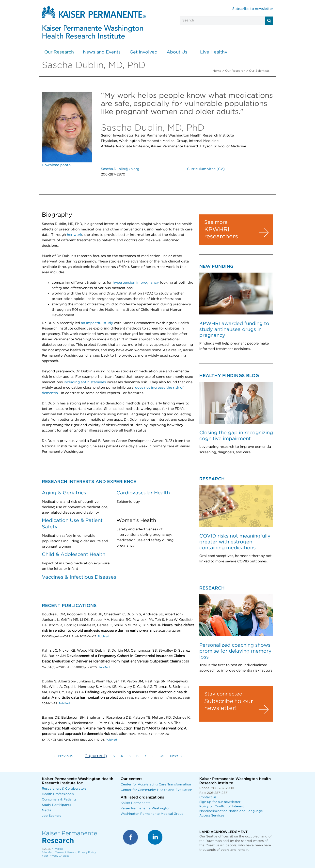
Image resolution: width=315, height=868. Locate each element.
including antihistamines (85, 382)
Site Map (47, 852)
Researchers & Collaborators (64, 789)
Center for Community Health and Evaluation (156, 790)
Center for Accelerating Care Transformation (156, 785)
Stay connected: (224, 694)
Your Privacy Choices (55, 856)
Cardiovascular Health (143, 493)
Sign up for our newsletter (220, 802)
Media (47, 810)
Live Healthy (214, 52)
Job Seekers (51, 816)
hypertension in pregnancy (136, 283)
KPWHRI (57, 849)
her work (75, 235)
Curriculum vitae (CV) (206, 169)
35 (162, 756)
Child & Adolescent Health (74, 555)
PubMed (103, 636)
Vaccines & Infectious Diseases (79, 577)
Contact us (208, 797)
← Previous (63, 756)
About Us (177, 52)
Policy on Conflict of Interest (222, 807)
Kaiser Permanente (136, 803)
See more (216, 222)
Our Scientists (259, 71)
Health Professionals (58, 794)
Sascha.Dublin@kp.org (120, 169)
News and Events (102, 52)
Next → (176, 756)
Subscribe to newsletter (253, 9)
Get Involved (144, 52)
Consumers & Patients (59, 800)
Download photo (56, 165)
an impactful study (97, 323)
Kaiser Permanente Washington (145, 808)
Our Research (59, 52)
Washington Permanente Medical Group (152, 814)
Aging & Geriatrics (64, 493)
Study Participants (56, 805)
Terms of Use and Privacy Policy (76, 852)
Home (217, 71)
